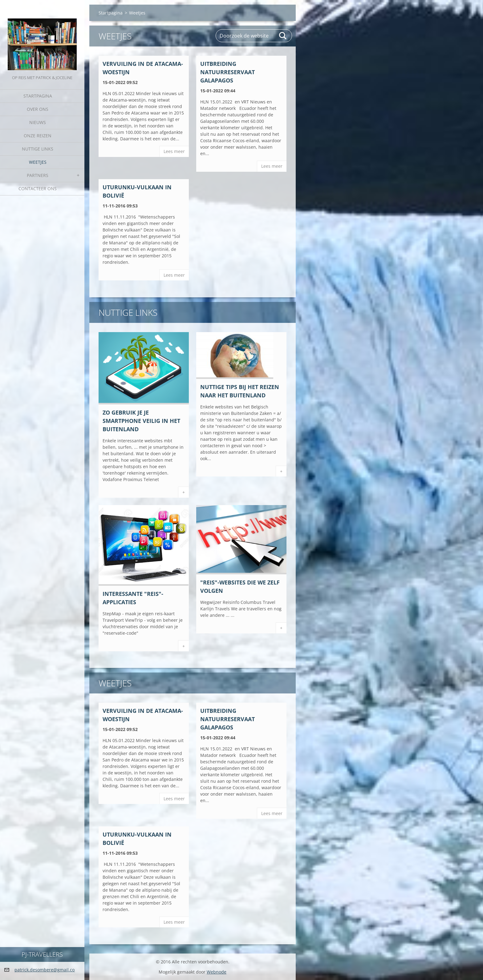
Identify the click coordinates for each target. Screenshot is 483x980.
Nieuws (38, 122)
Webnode (217, 972)
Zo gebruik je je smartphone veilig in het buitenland (141, 421)
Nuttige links (38, 149)
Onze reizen (38, 136)
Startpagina (38, 96)
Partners (38, 175)
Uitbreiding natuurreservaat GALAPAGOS (227, 72)
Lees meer (174, 151)
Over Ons (38, 109)
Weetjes (38, 162)
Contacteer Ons (38, 189)
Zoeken (283, 36)
